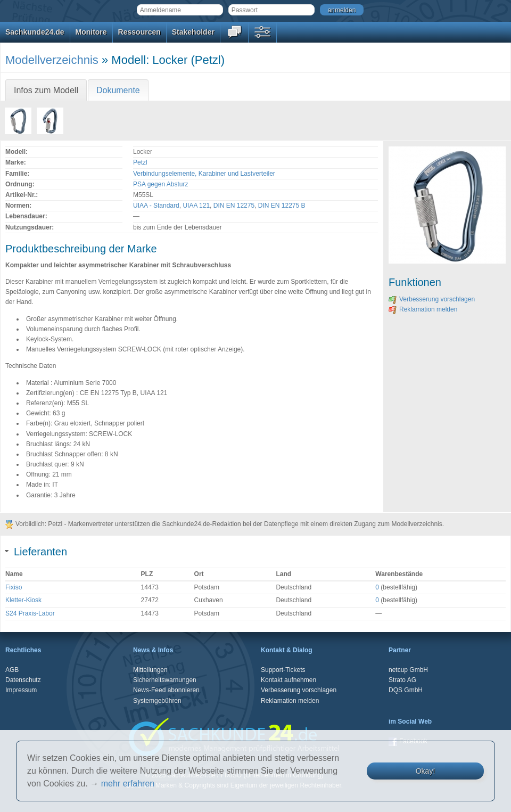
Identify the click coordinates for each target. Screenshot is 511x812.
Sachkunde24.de (35, 32)
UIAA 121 (196, 206)
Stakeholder (193, 32)
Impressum (21, 690)
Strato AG (402, 680)
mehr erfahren (128, 784)
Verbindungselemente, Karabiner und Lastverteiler (204, 174)
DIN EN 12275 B (282, 206)
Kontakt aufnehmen (289, 680)
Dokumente (118, 90)
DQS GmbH (406, 690)
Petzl (140, 162)
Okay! (426, 771)
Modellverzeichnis (52, 60)
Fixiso (14, 587)
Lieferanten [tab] (36, 552)
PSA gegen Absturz (160, 184)
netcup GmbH (408, 670)
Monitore (91, 32)
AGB (12, 670)
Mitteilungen (150, 670)
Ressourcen (139, 32)
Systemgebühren (157, 701)
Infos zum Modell (46, 90)
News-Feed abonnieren (166, 690)
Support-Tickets (283, 670)
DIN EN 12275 (234, 206)
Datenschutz (23, 680)
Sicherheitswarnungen (165, 680)
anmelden (342, 10)
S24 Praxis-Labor (30, 613)
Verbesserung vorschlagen (432, 299)
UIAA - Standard (156, 206)
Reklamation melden (423, 309)
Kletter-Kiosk (23, 600)
